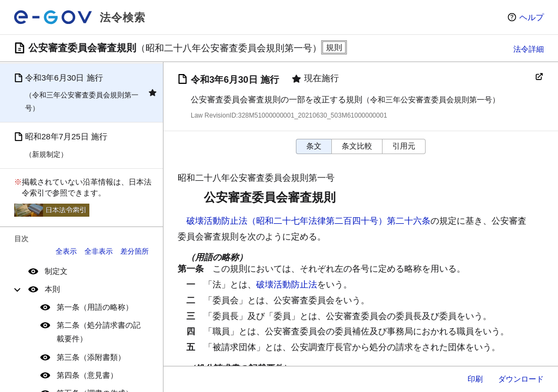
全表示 (66, 251)
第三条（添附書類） (91, 357)
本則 (52, 289)
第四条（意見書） (87, 375)
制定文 (56, 271)
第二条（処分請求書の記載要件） (99, 332)
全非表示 (99, 251)
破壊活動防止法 (287, 284)
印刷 (475, 379)
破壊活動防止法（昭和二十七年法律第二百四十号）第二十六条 (308, 221)
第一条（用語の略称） (95, 307)
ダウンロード (521, 379)
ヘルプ (532, 17)
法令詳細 (529, 49)
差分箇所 (135, 251)
